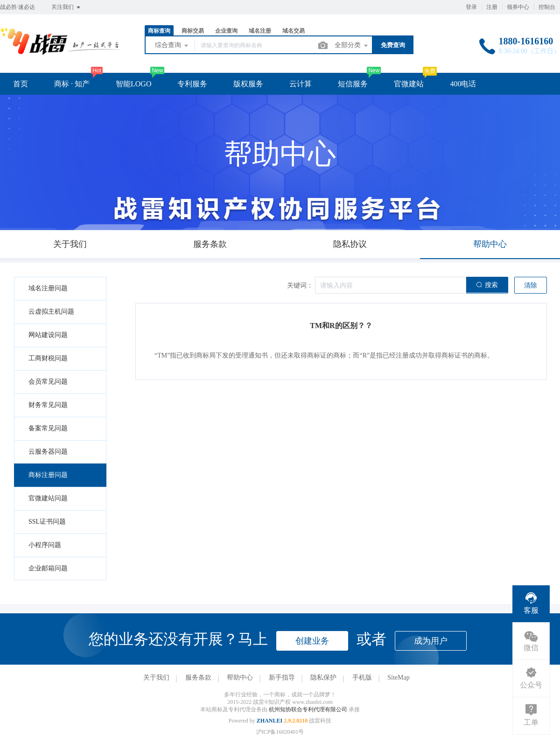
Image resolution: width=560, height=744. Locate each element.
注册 (492, 7)
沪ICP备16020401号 (280, 732)
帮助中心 (240, 677)
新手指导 (282, 677)
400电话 (463, 84)
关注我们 (66, 7)
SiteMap (398, 677)
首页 (21, 84)
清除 (531, 285)
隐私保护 (323, 677)
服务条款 (198, 677)
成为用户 (431, 641)
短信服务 (353, 84)
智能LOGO (133, 84)
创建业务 (312, 641)
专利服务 (192, 84)
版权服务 (248, 84)
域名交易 (294, 31)
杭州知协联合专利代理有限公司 (309, 709)
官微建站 (409, 84)
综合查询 (172, 46)
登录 (471, 7)
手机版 (362, 677)
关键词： (300, 285)
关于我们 (156, 677)
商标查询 (159, 31)
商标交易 (193, 31)
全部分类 (352, 46)
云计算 (301, 84)
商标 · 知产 (72, 84)
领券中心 (518, 7)
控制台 (547, 7)
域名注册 (260, 31)
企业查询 (226, 31)
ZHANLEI (269, 721)
